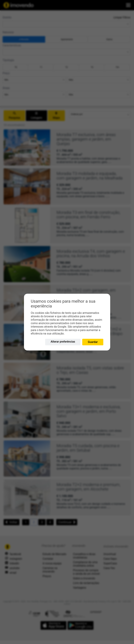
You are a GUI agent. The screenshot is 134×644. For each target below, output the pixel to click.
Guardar (93, 342)
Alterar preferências (63, 342)
